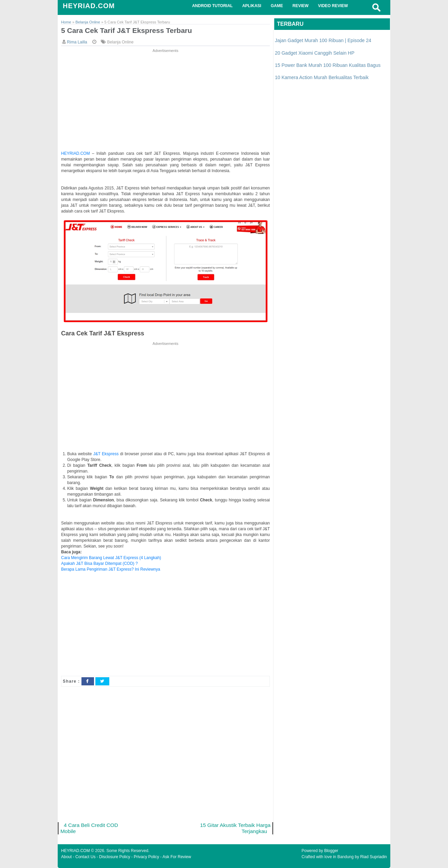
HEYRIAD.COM (89, 6)
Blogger (331, 851)
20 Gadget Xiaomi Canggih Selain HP (315, 53)
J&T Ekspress (106, 454)
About (66, 857)
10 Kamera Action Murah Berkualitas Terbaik (322, 77)
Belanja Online (120, 42)
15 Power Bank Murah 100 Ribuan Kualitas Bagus (328, 65)
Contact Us (85, 857)
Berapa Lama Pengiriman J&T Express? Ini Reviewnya (111, 569)
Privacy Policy (146, 857)
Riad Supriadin (374, 857)
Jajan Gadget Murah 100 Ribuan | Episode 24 (323, 40)
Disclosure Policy (115, 857)
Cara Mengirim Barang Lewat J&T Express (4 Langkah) (111, 558)
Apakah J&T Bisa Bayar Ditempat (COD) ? (99, 564)
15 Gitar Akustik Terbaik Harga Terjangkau (235, 828)
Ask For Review (177, 857)
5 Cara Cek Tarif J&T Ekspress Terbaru (127, 30)
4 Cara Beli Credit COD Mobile (89, 828)
